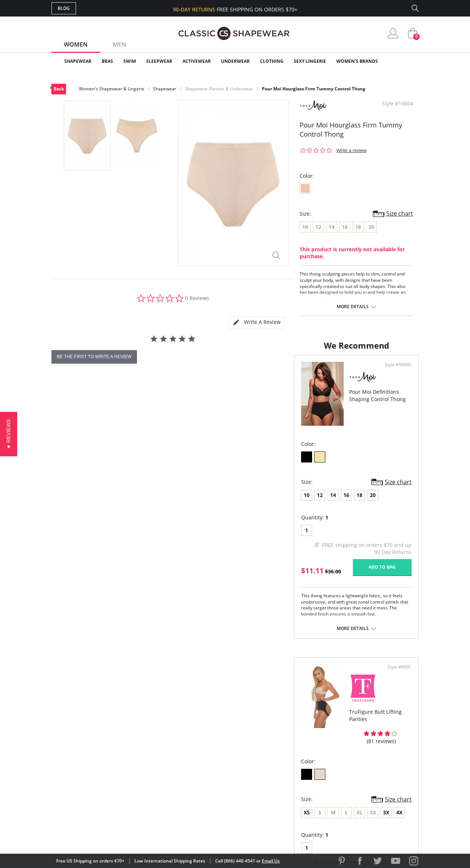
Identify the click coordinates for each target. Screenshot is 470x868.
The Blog (284, 771)
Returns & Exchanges (205, 783)
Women (76, 44)
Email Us (271, 861)
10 (64, 528)
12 (77, 528)
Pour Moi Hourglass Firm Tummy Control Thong (314, 89)
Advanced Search (200, 735)
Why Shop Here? (293, 735)
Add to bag (195, 600)
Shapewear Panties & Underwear (219, 89)
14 (90, 528)
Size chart (400, 213)
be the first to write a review (94, 357)
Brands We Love (294, 759)
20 (130, 528)
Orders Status (196, 759)
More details (353, 307)
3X (328, 529)
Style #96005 (211, 398)
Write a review (351, 150)
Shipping (187, 771)
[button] (9, 434)
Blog (64, 8)
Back (59, 89)
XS (249, 529)
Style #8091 (397, 398)
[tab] (257, 323)
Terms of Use (109, 835)
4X (341, 529)
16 (104, 528)
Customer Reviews (297, 747)
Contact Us (191, 795)
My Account (192, 747)
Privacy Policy (291, 783)
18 (117, 528)
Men (120, 44)
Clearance (403, 61)
